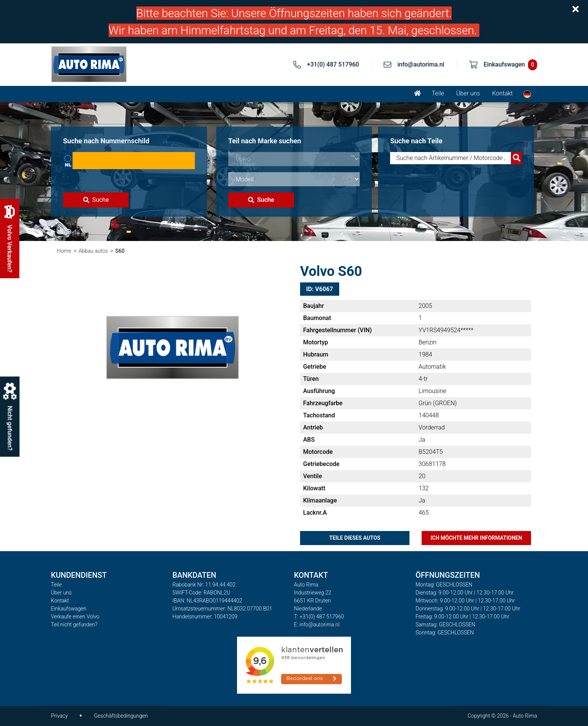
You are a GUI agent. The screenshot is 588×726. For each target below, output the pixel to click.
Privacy (59, 716)
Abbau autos (93, 251)
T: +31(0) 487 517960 (319, 617)
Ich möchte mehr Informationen (476, 538)
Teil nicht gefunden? (74, 625)
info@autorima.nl (421, 64)
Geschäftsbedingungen (121, 716)
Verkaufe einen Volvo (75, 617)
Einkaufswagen (69, 609)
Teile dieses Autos (355, 538)
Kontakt (503, 93)
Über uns (468, 93)
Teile (438, 93)
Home (64, 251)
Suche (96, 200)
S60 (120, 251)
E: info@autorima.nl (317, 625)
